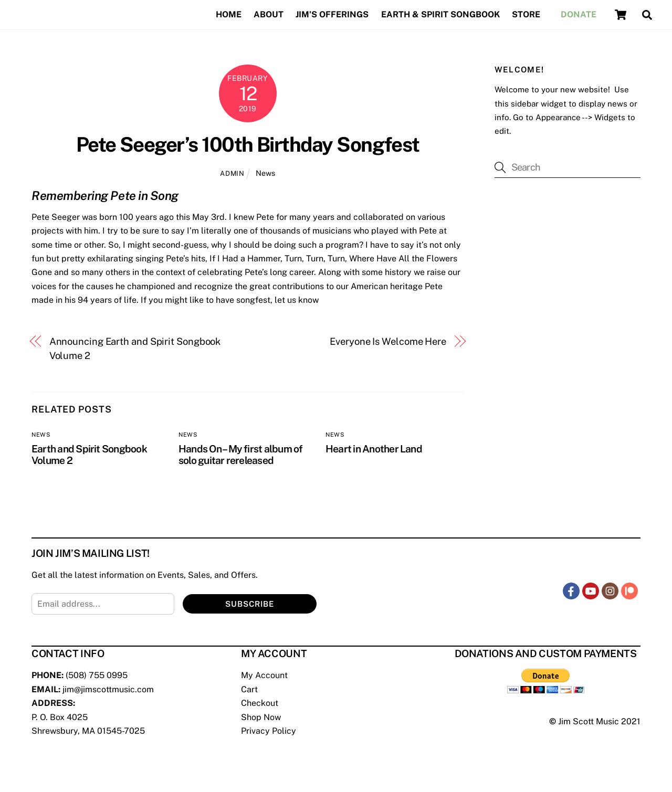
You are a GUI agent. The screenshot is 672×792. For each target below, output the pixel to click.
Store (526, 14)
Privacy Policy (269, 731)
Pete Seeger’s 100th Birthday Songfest (248, 145)
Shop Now (261, 717)
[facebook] (571, 590)
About (269, 14)
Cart (249, 689)
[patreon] (629, 590)
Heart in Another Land (374, 449)
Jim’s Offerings (332, 14)
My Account (264, 675)
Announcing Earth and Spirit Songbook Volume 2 (135, 348)
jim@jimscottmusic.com (108, 689)
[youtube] (591, 590)
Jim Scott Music (589, 721)
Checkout (260, 703)
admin (232, 173)
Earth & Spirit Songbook (440, 14)
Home (229, 14)
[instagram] (610, 590)
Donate (579, 14)
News (265, 173)
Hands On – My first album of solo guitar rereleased (241, 455)
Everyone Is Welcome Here (388, 341)
